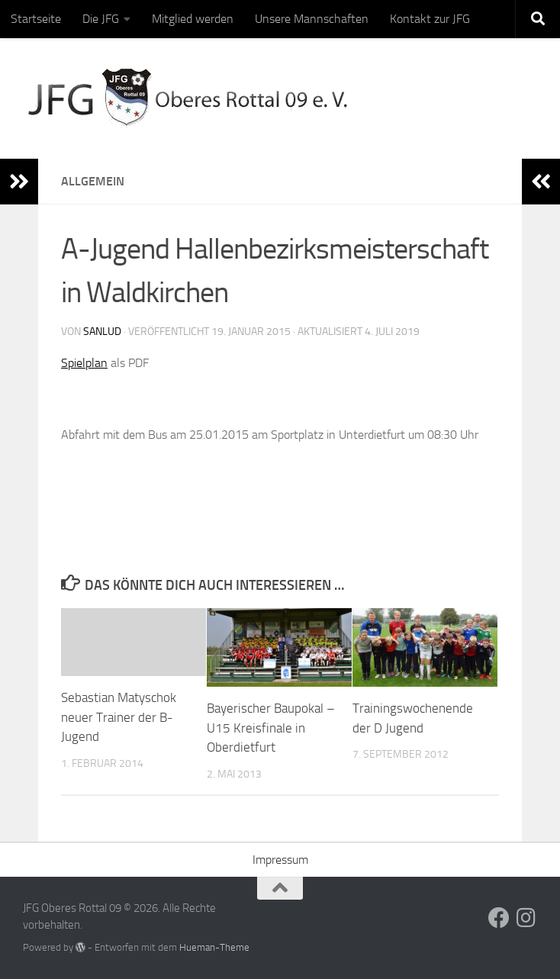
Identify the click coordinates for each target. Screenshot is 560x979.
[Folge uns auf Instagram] (526, 918)
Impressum (280, 860)
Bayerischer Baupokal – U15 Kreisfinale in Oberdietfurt (271, 728)
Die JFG (101, 19)
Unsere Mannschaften (312, 19)
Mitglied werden (193, 19)
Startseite (36, 19)
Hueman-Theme (214, 947)
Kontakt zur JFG (430, 19)
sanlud (102, 332)
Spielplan (84, 363)
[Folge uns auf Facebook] (499, 918)
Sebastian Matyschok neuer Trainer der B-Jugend (119, 717)
